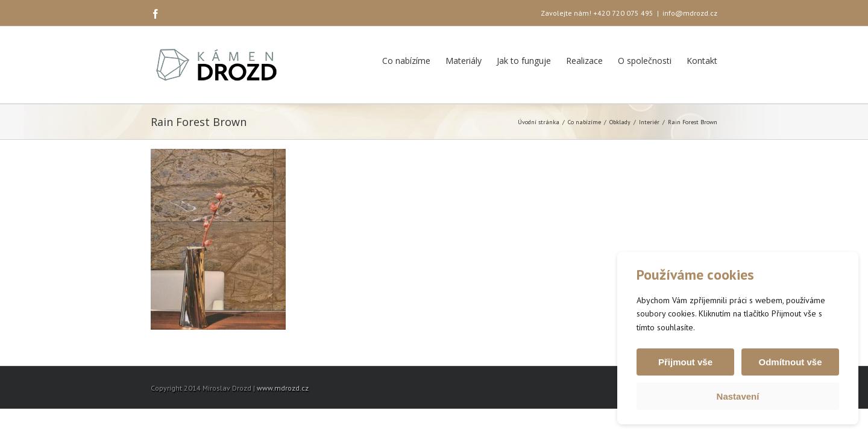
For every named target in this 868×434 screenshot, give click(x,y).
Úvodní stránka (539, 122)
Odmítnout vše (790, 362)
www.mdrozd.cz (283, 388)
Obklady (620, 122)
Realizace (584, 61)
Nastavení (738, 396)
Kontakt (702, 61)
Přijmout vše (685, 362)
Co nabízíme (406, 61)
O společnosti (645, 61)
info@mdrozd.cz (690, 13)
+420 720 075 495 (623, 13)
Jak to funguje (524, 61)
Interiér (649, 122)
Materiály (464, 61)
